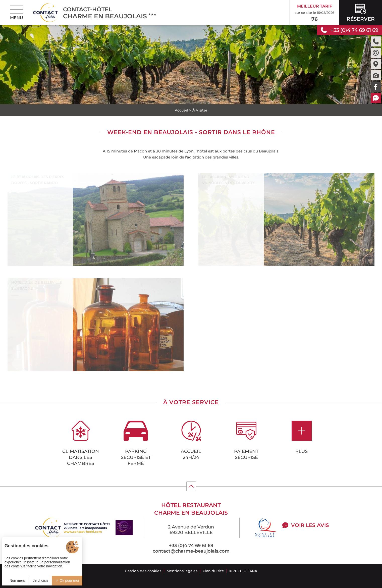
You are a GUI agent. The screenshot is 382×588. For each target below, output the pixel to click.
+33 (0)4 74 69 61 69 (191, 546)
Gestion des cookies (143, 571)
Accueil (181, 110)
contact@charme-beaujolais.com (191, 551)
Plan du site (213, 571)
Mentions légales (182, 571)
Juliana (250, 571)
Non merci (16, 580)
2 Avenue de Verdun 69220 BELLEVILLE (191, 530)
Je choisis (41, 580)
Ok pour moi (67, 580)
